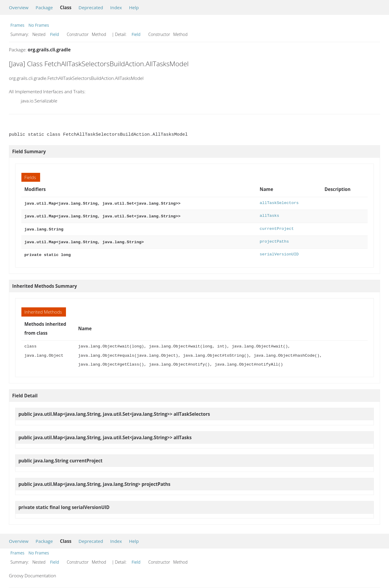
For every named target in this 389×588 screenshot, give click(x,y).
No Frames (39, 25)
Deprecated (91, 7)
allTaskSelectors (279, 203)
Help (134, 7)
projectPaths (274, 240)
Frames (17, 25)
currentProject (277, 228)
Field (55, 34)
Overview (19, 7)
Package (44, 7)
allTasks (270, 215)
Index (116, 7)
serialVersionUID (279, 252)
